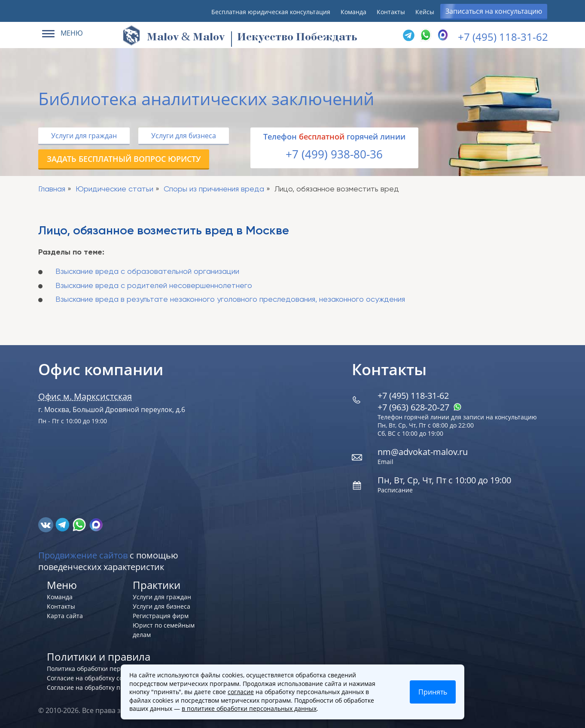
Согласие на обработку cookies (92, 678)
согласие (241, 692)
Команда (353, 12)
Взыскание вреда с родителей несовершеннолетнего (154, 286)
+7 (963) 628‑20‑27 (420, 407)
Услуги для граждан (84, 136)
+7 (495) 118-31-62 (503, 37)
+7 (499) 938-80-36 (334, 154)
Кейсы (425, 12)
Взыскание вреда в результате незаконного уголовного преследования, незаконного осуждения (230, 300)
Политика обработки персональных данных (112, 669)
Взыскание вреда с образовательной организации (147, 272)
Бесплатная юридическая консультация (271, 12)
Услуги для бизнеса (184, 136)
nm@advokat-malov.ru (423, 452)
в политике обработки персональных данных (249, 708)
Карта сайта (65, 616)
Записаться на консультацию (494, 11)
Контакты (391, 12)
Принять (433, 692)
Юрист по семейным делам (164, 630)
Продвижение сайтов (83, 555)
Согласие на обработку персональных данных (115, 687)
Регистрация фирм (161, 616)
